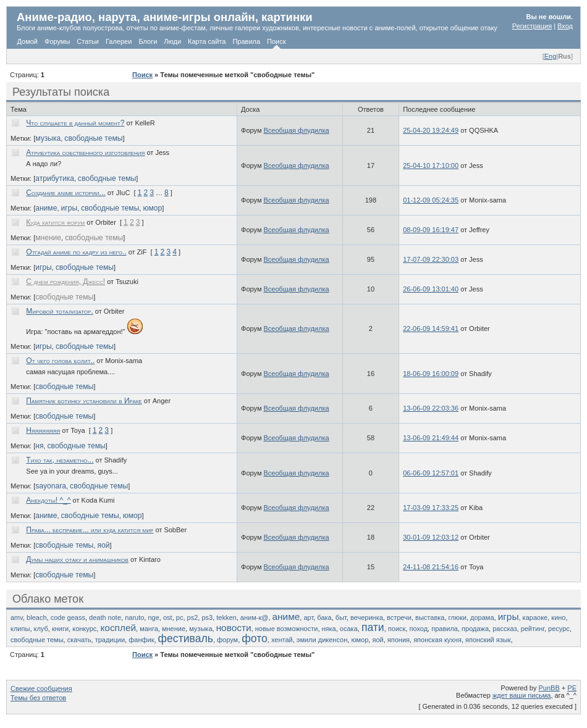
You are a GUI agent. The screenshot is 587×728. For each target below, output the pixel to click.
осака (349, 629)
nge (153, 617)
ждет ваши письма (522, 695)
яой (103, 545)
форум (227, 640)
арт (308, 617)
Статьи (88, 41)
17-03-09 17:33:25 (431, 508)
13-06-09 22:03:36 (431, 408)
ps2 (193, 617)
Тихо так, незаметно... (60, 460)
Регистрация (532, 26)
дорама (482, 617)
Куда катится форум (55, 222)
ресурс (559, 629)
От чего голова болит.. (60, 361)
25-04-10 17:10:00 (431, 165)
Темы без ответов (38, 698)
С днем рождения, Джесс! (65, 282)
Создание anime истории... (65, 193)
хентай (282, 640)
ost (168, 617)
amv (17, 617)
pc (180, 617)
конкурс (84, 629)
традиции (110, 640)
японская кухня (437, 640)
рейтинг (533, 629)
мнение (48, 238)
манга (149, 629)
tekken (226, 617)
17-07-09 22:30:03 (431, 259)
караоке (535, 617)
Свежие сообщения (41, 688)
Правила (246, 41)
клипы (20, 629)
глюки (458, 617)
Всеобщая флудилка (297, 130)
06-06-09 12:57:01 (431, 473)
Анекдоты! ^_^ (48, 500)
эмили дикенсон (322, 640)
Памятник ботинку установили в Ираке (84, 401)
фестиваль (186, 638)
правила (445, 629)
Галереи (119, 41)
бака (324, 617)
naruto (134, 617)
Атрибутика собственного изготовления (85, 153)
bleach (36, 617)
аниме (46, 208)
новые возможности (287, 629)
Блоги (148, 41)
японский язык (488, 640)
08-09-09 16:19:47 (431, 230)
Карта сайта (207, 41)
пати (373, 627)
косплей (118, 628)
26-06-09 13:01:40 (431, 289)
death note (105, 617)
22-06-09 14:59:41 (431, 328)
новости (234, 628)
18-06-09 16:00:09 (431, 374)
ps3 (207, 617)
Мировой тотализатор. (59, 311)
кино (558, 617)
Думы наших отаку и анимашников (77, 559)
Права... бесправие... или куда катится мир (90, 530)
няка (329, 629)
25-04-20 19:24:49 (431, 130)
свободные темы (93, 138)
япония (399, 640)
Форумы (57, 41)
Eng (551, 56)
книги (60, 629)
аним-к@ (255, 617)
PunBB (549, 688)
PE (572, 688)
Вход (565, 26)
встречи (399, 617)
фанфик (141, 640)
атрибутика (55, 178)
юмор (152, 208)
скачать (79, 640)
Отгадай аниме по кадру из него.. (76, 252)
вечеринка (367, 617)
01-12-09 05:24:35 (431, 200)
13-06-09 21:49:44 (431, 438)
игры (70, 208)
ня (39, 446)
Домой (28, 41)
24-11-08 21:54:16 (431, 567)
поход (418, 629)
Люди (172, 41)
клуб (41, 629)
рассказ (505, 629)
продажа (475, 629)
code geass (68, 617)
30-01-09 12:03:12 (431, 537)
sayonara (51, 486)
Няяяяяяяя (43, 430)
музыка (48, 138)
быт (341, 617)
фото (255, 638)
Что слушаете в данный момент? (75, 123)
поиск (397, 629)
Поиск (276, 41)
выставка (430, 617)
